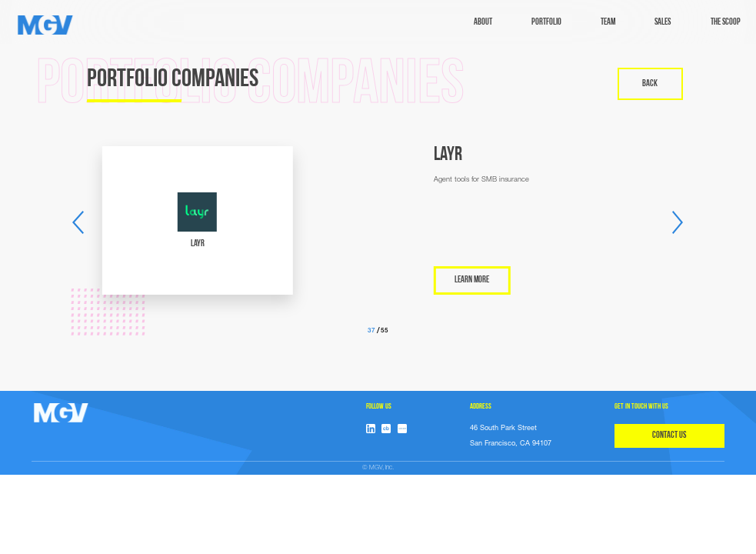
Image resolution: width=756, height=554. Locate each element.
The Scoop (726, 22)
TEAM (608, 22)
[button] (78, 222)
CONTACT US (669, 436)
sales (663, 22)
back (650, 84)
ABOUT (483, 22)
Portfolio (546, 22)
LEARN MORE (609, 280)
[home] (45, 25)
